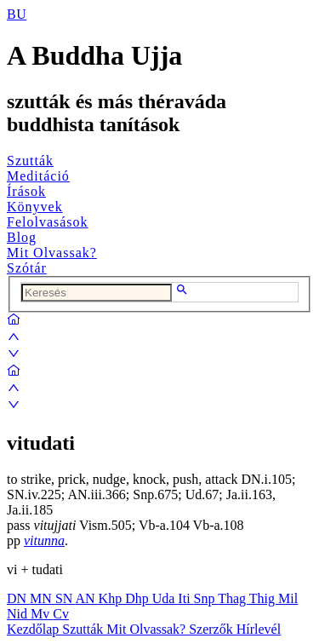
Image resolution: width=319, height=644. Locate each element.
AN (86, 598)
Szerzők (213, 629)
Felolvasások (48, 222)
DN (18, 598)
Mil (288, 598)
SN (66, 598)
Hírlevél (259, 629)
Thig (264, 598)
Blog (22, 237)
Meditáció (38, 176)
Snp (206, 598)
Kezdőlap (34, 629)
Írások (26, 191)
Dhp (139, 598)
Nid (19, 614)
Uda (165, 598)
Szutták (30, 161)
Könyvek (35, 207)
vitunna (44, 540)
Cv (61, 614)
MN (43, 598)
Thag (234, 598)
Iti (185, 598)
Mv (42, 614)
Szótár (27, 268)
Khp (112, 598)
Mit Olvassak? (52, 253)
